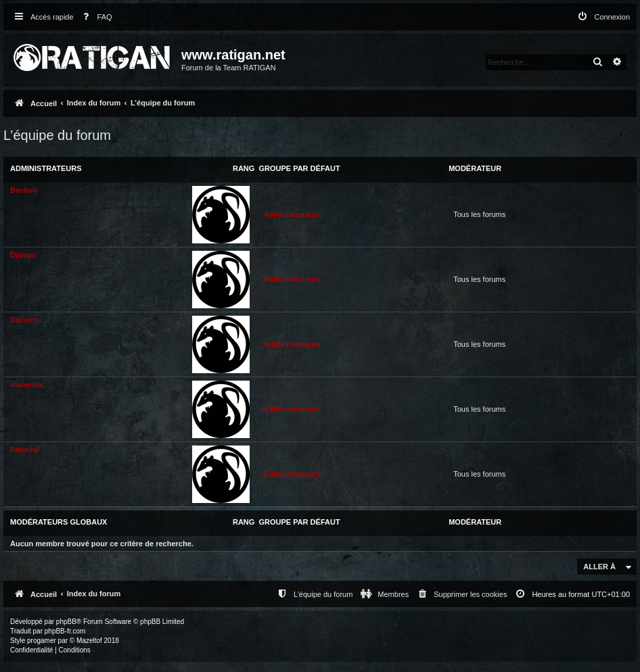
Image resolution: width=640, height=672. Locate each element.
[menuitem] (95, 17)
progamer (42, 641)
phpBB (66, 622)
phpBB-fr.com (65, 631)
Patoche (25, 450)
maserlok (26, 385)
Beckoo (24, 190)
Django (23, 255)
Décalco (24, 320)
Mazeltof (89, 641)
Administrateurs (46, 168)
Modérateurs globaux (59, 522)
